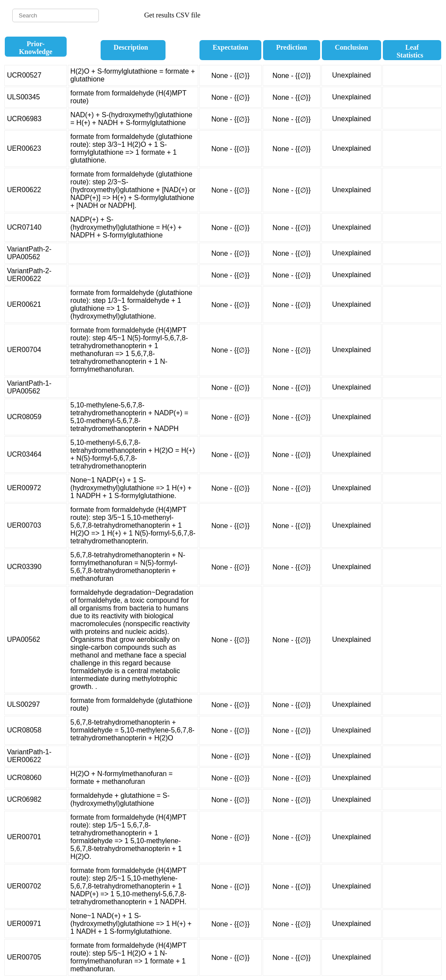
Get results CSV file (172, 15)
